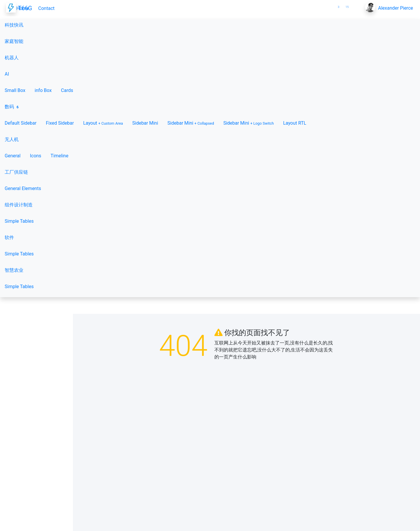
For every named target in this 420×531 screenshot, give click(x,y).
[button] (328, 5)
